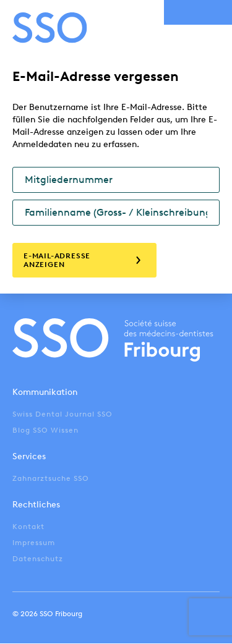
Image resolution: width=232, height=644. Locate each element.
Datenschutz (38, 559)
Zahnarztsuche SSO (51, 478)
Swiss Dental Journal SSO (62, 414)
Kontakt (28, 527)
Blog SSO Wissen (45, 430)
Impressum (34, 543)
